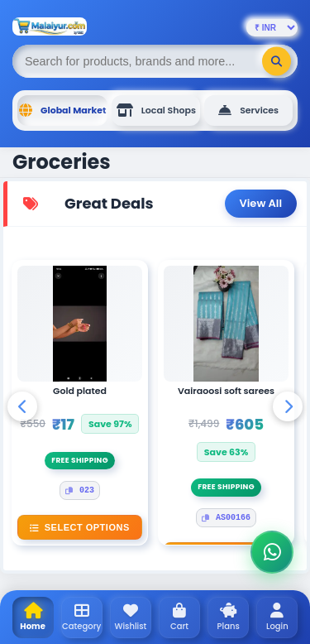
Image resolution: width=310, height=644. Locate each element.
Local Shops (156, 110)
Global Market (62, 110)
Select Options (79, 527)
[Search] (277, 62)
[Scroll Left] (22, 406)
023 (80, 490)
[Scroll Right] (288, 406)
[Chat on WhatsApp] (272, 552)
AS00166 (226, 518)
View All (261, 203)
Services (248, 110)
